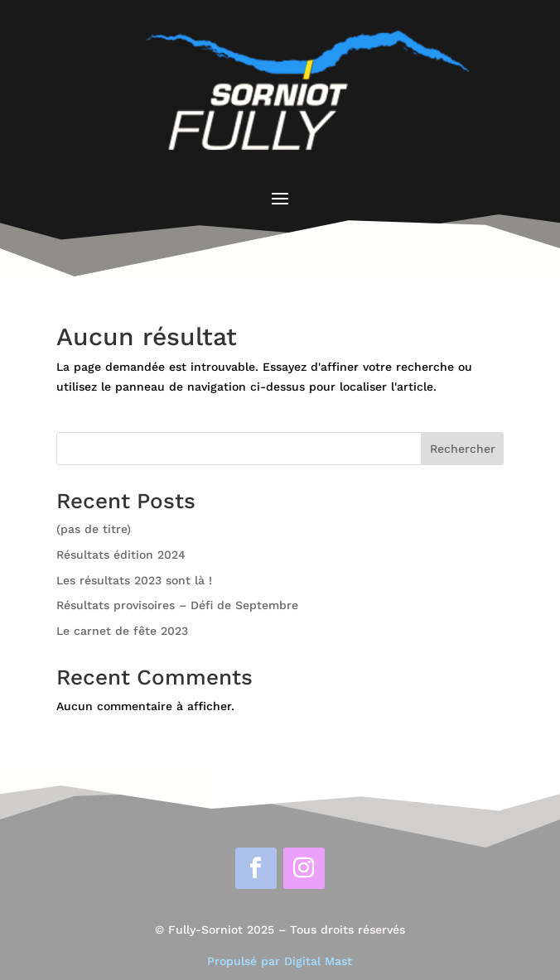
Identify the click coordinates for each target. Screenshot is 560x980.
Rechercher (463, 449)
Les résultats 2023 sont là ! (134, 580)
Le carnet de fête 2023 (122, 631)
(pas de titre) (94, 529)
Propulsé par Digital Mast (280, 961)
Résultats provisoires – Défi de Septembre (177, 605)
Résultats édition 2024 (121, 555)
